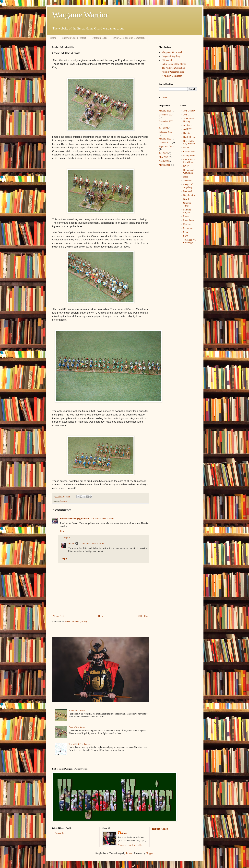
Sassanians (188, 228)
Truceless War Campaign (190, 241)
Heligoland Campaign (188, 171)
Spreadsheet (61, 833)
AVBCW (187, 129)
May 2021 (164, 157)
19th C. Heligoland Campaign (129, 38)
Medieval (188, 191)
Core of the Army (77, 727)
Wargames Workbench (172, 52)
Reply (63, 531)
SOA (186, 232)
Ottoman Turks (99, 38)
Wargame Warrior (80, 15)
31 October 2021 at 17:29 (102, 519)
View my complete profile (130, 845)
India (186, 177)
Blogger (149, 853)
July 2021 (163, 153)
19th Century (189, 111)
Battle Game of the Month (174, 64)
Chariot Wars (189, 152)
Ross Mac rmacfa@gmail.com (75, 519)
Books (186, 148)
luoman (130, 853)
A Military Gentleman (172, 76)
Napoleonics (189, 195)
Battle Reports (190, 137)
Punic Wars (189, 220)
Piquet (186, 216)
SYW (186, 236)
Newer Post (58, 616)
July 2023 (163, 128)
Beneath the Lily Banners (189, 142)
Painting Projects (187, 211)
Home (53, 38)
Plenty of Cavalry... (78, 711)
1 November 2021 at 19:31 (92, 544)
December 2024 (166, 115)
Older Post (143, 616)
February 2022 (166, 132)
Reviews (187, 224)
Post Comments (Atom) (76, 622)
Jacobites (187, 181)
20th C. (187, 115)
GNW (186, 166)
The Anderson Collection (173, 68)
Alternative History (188, 120)
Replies (67, 538)
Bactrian (187, 133)
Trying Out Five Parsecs (80, 744)
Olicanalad (167, 60)
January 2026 (165, 111)
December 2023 (166, 121)
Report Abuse (160, 829)
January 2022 (165, 139)
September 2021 (166, 146)
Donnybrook (189, 156)
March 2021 (165, 165)
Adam (71, 544)
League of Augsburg (171, 56)
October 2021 (165, 143)
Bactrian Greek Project (74, 38)
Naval (186, 199)
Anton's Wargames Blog (173, 72)
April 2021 (164, 161)
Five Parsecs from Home (189, 161)
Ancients (64, 501)
